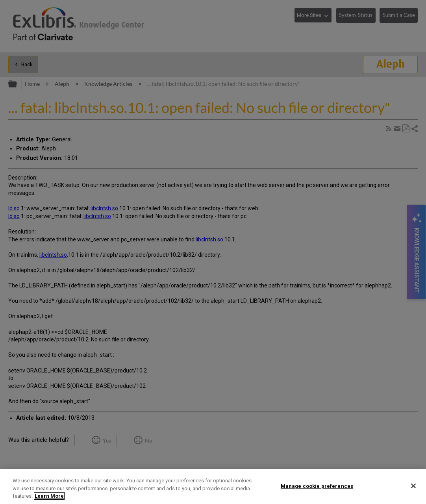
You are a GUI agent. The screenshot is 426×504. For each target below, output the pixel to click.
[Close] (413, 486)
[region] (213, 486)
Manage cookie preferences (317, 486)
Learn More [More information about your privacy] (49, 496)
